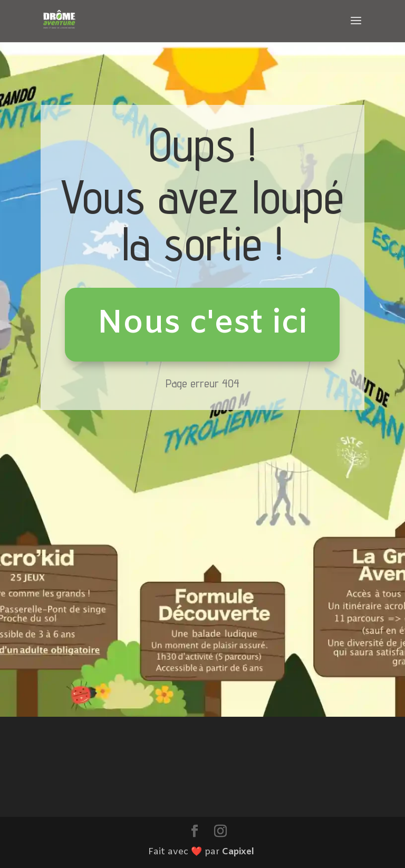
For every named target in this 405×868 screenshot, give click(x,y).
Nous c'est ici (202, 324)
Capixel (238, 852)
